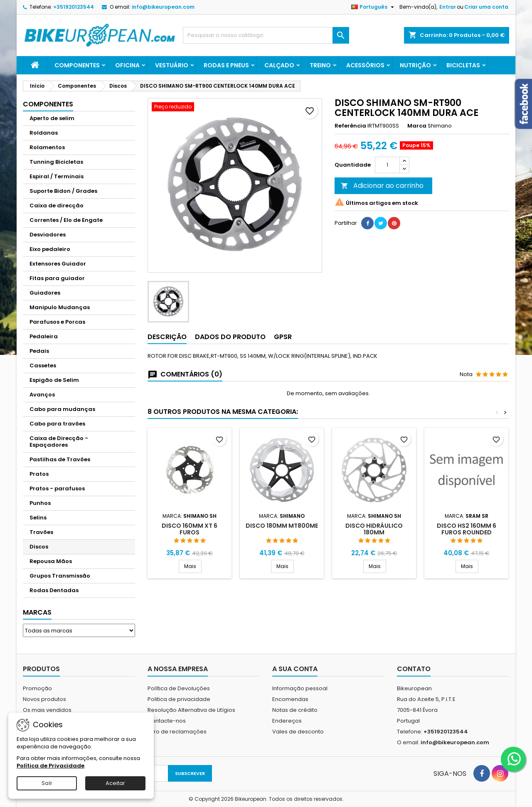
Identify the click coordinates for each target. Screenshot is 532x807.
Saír (47, 783)
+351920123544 (74, 7)
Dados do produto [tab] (230, 337)
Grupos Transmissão (60, 576)
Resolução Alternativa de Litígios (191, 710)
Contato (414, 669)
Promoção (37, 688)
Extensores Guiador (58, 264)
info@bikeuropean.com (163, 7)
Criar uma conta (486, 7)
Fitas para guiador (57, 278)
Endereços (287, 721)
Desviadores (48, 235)
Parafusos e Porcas (57, 322)
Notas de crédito (295, 710)
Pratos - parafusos (57, 488)
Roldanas (44, 133)
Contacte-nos (167, 721)
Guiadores (45, 293)
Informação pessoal (300, 688)
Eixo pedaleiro (50, 249)
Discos (39, 547)
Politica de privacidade (179, 699)
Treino (320, 65)
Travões (41, 532)
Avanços (42, 395)
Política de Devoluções (179, 688)
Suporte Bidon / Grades (63, 191)
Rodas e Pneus (226, 65)
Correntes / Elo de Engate (66, 220)
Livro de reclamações (177, 732)
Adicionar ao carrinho (382, 186)
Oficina (127, 65)
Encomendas (290, 699)
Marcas (37, 612)
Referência (350, 126)
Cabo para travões (57, 424)
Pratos (39, 474)
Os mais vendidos (47, 710)
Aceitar (115, 783)
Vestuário (172, 65)
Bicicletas (463, 65)
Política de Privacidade (50, 766)
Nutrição (415, 65)
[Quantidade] (387, 165)
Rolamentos (47, 147)
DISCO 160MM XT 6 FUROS (190, 529)
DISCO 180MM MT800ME (282, 526)
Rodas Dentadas (54, 590)
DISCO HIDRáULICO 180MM (374, 529)
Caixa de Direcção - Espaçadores (59, 442)
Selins (38, 518)
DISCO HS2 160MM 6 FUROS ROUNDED (467, 529)
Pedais (39, 351)
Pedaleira (44, 336)
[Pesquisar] (266, 35)
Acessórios (365, 65)
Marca (417, 126)
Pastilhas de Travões (60, 459)
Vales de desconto (298, 732)
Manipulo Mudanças (60, 307)
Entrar (448, 7)
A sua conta (295, 669)
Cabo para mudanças (62, 409)
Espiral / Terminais (57, 176)
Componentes (77, 65)
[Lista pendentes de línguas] (374, 7)
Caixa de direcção (57, 205)
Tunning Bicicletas (56, 162)
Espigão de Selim (54, 380)
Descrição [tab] (167, 337)
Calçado (279, 65)
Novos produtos (44, 699)
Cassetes (43, 365)
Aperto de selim (52, 118)
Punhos (40, 503)
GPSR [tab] (283, 337)
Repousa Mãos (51, 561)
